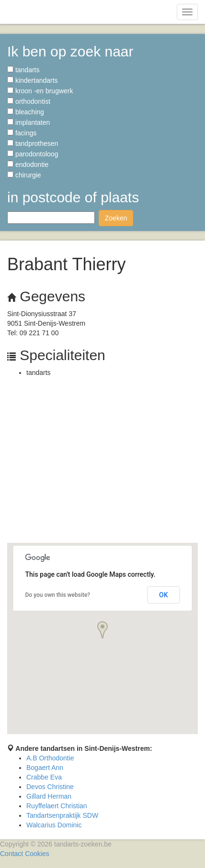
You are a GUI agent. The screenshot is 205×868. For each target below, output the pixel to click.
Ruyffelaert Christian (57, 806)
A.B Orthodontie (50, 758)
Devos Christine (50, 787)
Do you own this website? (58, 595)
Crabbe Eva (44, 777)
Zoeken (116, 218)
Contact (11, 854)
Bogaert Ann (45, 768)
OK (164, 595)
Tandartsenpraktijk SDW (62, 815)
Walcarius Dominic (54, 825)
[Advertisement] (102, 462)
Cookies (37, 854)
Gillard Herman (49, 796)
